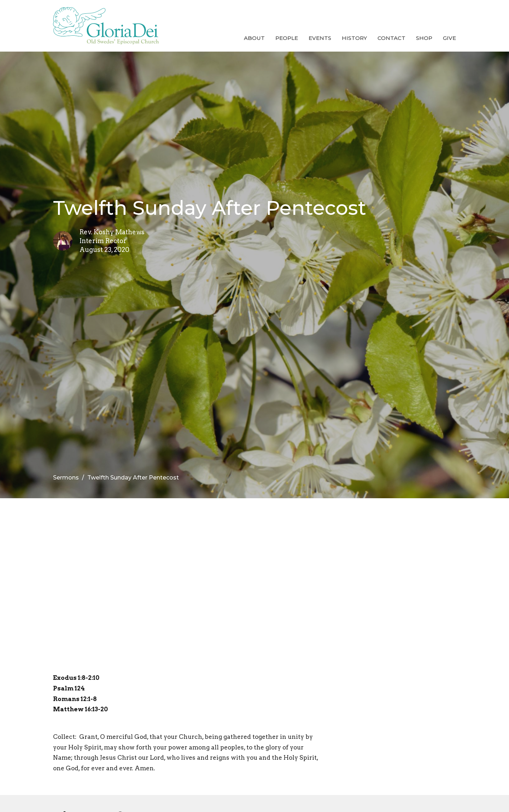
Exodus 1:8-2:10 (76, 678)
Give (449, 38)
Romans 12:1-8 (75, 699)
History (354, 38)
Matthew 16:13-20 (80, 709)
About (254, 38)
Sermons (66, 478)
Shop (424, 38)
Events (320, 38)
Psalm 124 (69, 688)
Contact (391, 38)
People (287, 38)
